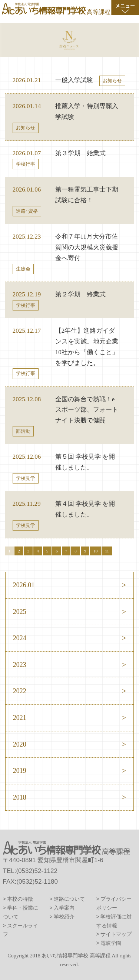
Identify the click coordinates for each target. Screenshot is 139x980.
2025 (20, 612)
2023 (20, 665)
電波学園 (111, 943)
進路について (69, 899)
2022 (20, 691)
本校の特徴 (20, 899)
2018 (20, 797)
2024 (20, 638)
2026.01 (24, 585)
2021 (20, 718)
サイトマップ (116, 934)
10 (95, 551)
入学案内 (64, 908)
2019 (20, 771)
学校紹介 (64, 917)
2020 (20, 744)
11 (107, 551)
